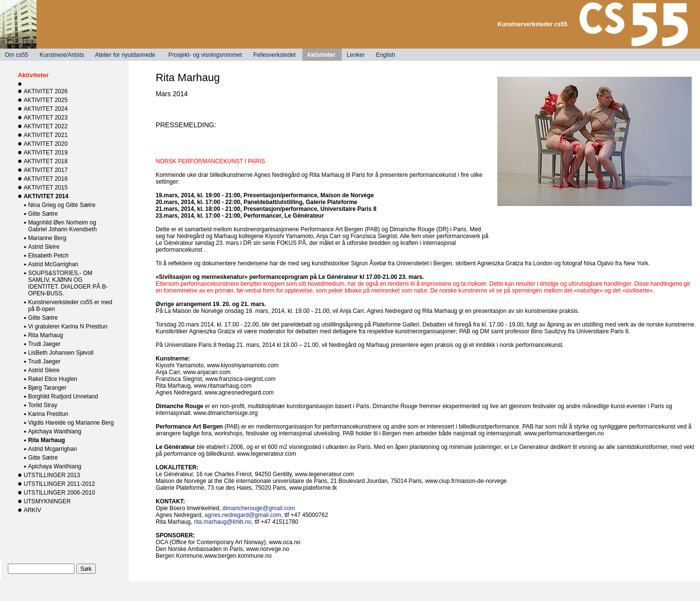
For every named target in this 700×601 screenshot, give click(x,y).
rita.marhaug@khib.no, (224, 522)
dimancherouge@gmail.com (259, 508)
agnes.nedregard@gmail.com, (244, 515)
